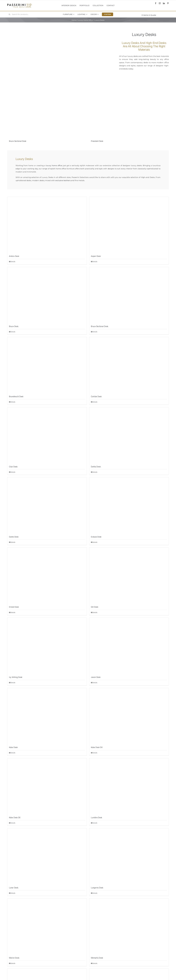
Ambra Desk (14, 256)
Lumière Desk (96, 817)
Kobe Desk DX (97, 747)
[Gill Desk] (129, 576)
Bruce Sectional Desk (18, 141)
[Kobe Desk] (47, 716)
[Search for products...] (21, 14)
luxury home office (54, 166)
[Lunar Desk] (47, 856)
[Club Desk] (47, 435)
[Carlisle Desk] (129, 365)
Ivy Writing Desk (16, 677)
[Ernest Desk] (47, 576)
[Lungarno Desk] (129, 856)
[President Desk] (129, 110)
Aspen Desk (96, 256)
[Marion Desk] (47, 926)
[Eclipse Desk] (129, 505)
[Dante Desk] (47, 505)
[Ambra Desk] (47, 225)
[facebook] (156, 3)
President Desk (97, 141)
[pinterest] (168, 3)
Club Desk (13, 467)
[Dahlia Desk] (129, 435)
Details (13, 262)
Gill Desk (95, 607)
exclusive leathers (63, 180)
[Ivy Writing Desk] (47, 646)
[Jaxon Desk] (129, 646)
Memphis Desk (97, 958)
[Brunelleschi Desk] (47, 365)
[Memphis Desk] (129, 926)
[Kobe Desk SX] (47, 786)
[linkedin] (164, 3)
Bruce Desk (14, 326)
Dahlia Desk (96, 467)
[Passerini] (20, 4)
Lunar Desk (14, 888)
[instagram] (160, 3)
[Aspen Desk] (129, 225)
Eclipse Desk (96, 537)
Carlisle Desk (96, 396)
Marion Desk (14, 958)
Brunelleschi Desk (16, 396)
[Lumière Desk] (129, 786)
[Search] (10, 14)
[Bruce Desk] (47, 295)
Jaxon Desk (96, 677)
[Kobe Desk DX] (129, 716)
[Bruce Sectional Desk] (47, 110)
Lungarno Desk (97, 888)
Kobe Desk (13, 747)
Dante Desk (14, 537)
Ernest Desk (14, 607)
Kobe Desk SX (15, 817)
